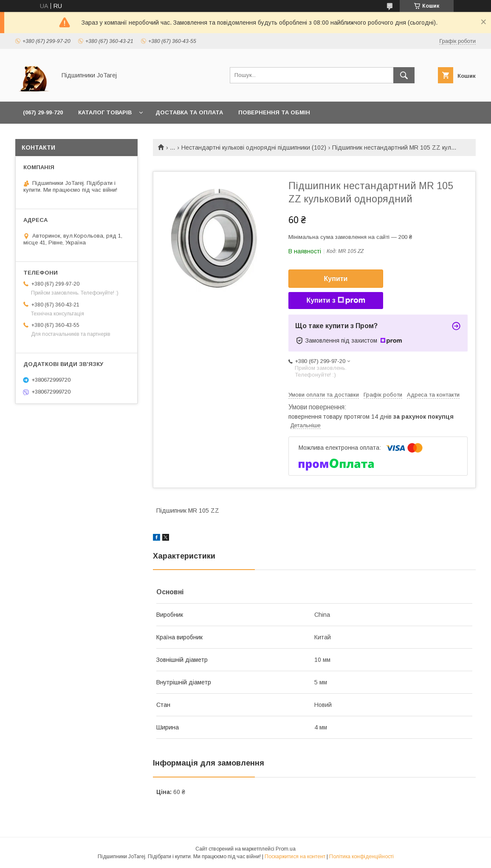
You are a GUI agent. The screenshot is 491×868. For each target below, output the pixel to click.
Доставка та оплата (189, 112)
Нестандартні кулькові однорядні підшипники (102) (254, 148)
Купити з (336, 301)
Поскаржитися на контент (295, 857)
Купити (336, 279)
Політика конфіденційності (361, 857)
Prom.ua (286, 849)
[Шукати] (404, 75)
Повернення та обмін (274, 112)
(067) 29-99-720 (43, 112)
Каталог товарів (105, 112)
